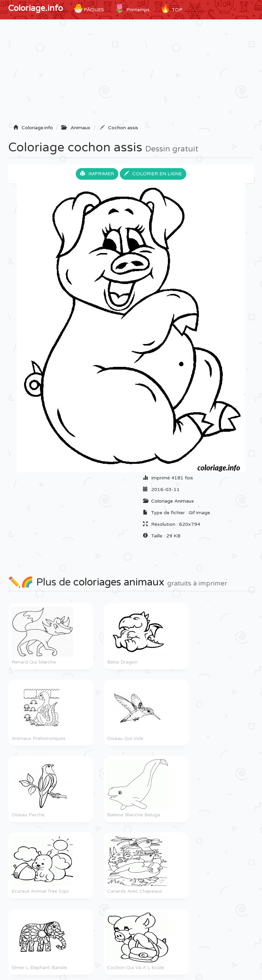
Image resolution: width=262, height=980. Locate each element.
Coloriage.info (35, 8)
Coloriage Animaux (173, 501)
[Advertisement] (131, 74)
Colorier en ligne (153, 174)
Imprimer (97, 174)
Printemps (132, 9)
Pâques (89, 9)
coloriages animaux (119, 582)
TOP (171, 9)
